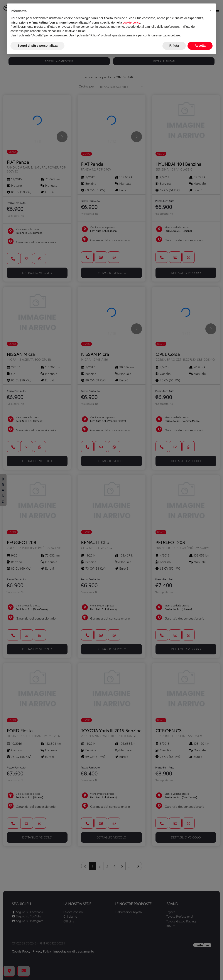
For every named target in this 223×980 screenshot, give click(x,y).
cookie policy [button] (131, 22)
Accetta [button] (200, 46)
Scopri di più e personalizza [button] (37, 46)
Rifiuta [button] (174, 46)
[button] (210, 10)
